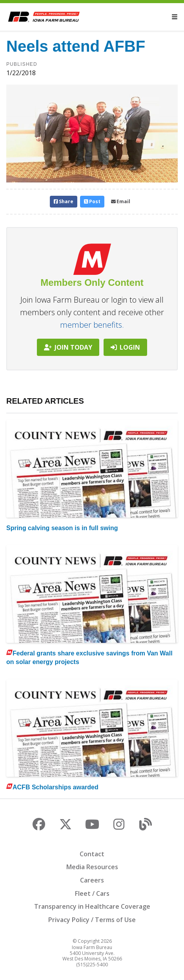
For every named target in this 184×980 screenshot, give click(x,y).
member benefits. (92, 325)
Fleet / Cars (92, 893)
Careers (92, 880)
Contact (92, 854)
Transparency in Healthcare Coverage (92, 906)
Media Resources (92, 867)
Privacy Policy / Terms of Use (92, 920)
